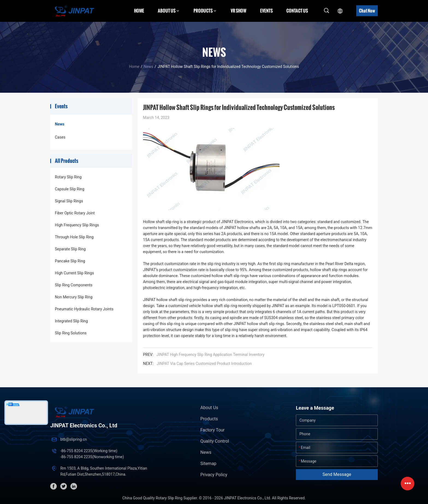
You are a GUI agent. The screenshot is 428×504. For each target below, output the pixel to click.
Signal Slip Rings (69, 201)
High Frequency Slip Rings (77, 225)
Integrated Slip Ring (71, 321)
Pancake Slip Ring (70, 261)
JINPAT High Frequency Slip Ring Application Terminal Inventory (210, 355)
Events (266, 11)
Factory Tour (212, 430)
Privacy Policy (214, 475)
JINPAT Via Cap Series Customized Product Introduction (204, 364)
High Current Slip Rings (74, 273)
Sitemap (208, 463)
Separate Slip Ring (70, 249)
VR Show (239, 11)
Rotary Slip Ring (68, 177)
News (148, 67)
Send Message (337, 474)
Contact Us (297, 11)
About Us (209, 408)
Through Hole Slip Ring (74, 237)
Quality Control (215, 441)
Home (139, 11)
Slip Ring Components (74, 285)
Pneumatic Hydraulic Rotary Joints (84, 309)
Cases (60, 137)
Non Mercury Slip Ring (74, 297)
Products (209, 419)
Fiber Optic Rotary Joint (75, 213)
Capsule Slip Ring (70, 189)
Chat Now (367, 11)
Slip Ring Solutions (71, 333)
